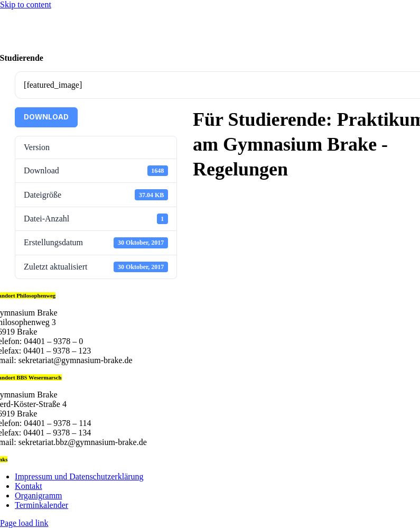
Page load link (24, 523)
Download (46, 117)
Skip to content (26, 4)
